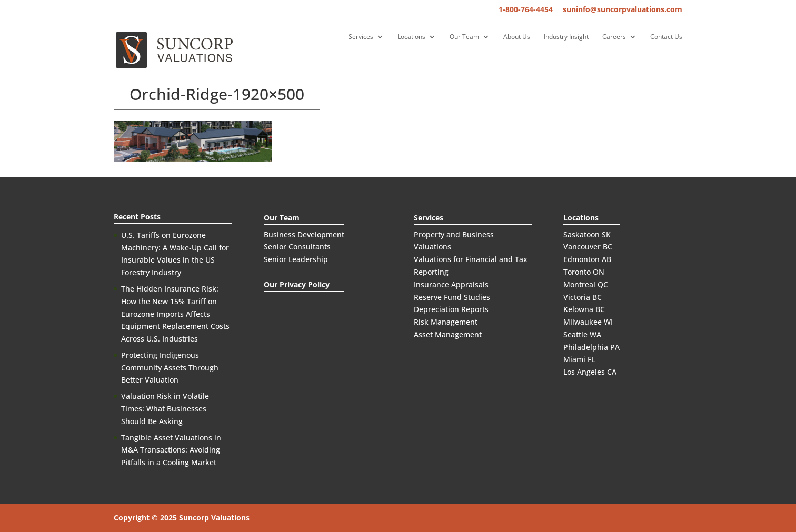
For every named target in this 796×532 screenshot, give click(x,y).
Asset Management (448, 334)
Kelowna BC (584, 309)
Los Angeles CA (590, 372)
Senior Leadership (296, 259)
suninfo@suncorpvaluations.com (623, 10)
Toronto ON (584, 272)
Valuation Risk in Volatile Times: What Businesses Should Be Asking (165, 409)
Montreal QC (586, 284)
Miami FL (579, 359)
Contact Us (666, 37)
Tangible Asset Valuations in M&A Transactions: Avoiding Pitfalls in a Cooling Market (171, 450)
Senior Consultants (297, 247)
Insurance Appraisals (451, 284)
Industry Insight (566, 37)
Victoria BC (583, 297)
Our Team (464, 37)
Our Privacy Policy (297, 284)
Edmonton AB (587, 259)
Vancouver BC (588, 247)
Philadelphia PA (591, 347)
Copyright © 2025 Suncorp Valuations (182, 518)
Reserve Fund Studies (452, 297)
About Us (517, 37)
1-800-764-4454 (526, 10)
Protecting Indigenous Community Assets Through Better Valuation (170, 368)
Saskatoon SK (587, 234)
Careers (614, 37)
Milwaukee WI (588, 322)
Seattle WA (582, 334)
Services (361, 37)
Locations (411, 37)
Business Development (304, 234)
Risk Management (446, 322)
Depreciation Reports (451, 309)
